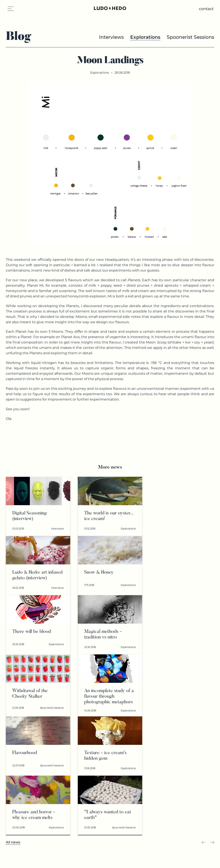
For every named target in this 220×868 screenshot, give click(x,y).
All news (13, 842)
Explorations (145, 37)
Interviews (111, 37)
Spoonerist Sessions (190, 37)
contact (206, 9)
